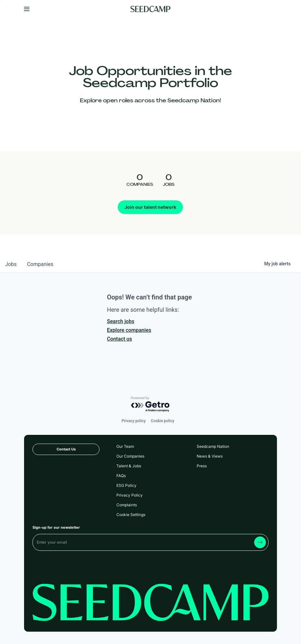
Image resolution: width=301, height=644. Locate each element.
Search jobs (121, 321)
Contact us (119, 339)
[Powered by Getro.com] (150, 404)
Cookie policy (163, 421)
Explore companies (129, 330)
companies (40, 264)
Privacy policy (134, 421)
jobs (11, 264)
